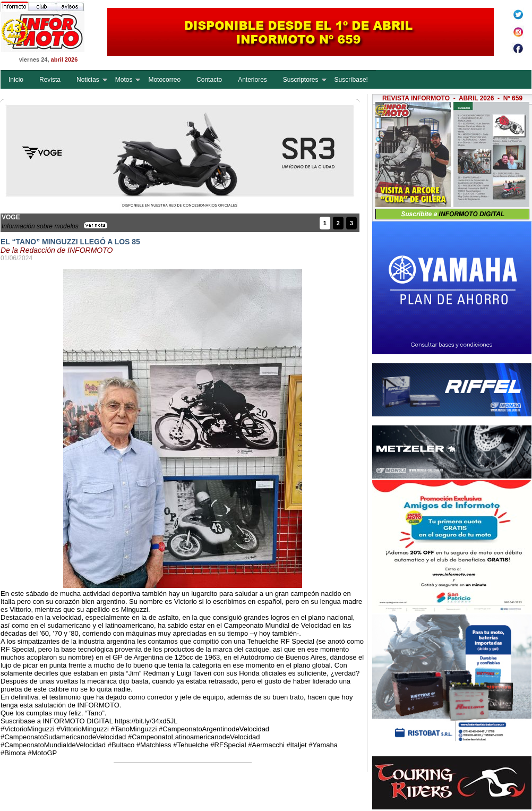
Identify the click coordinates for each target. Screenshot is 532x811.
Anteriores (252, 80)
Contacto (209, 80)
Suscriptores (301, 80)
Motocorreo (164, 80)
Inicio (16, 80)
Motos (124, 80)
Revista (50, 80)
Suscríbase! (351, 80)
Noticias (88, 80)
